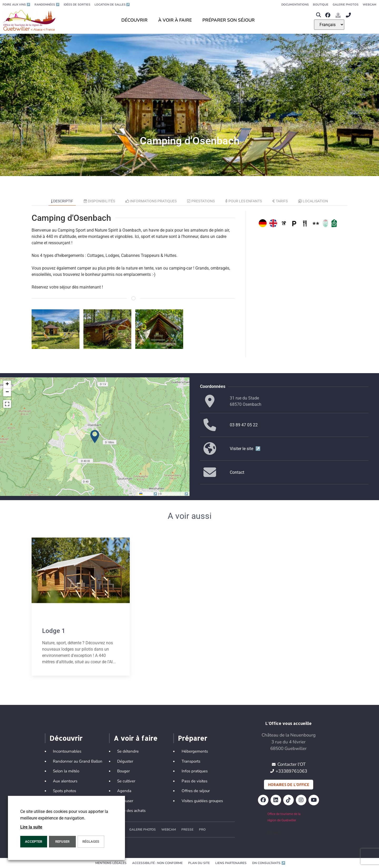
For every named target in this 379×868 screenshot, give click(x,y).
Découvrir (66, 738)
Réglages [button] (91, 842)
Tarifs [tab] (280, 201)
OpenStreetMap (175, 494)
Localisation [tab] (313, 201)
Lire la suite (31, 827)
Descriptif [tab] (62, 201)
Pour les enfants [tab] (244, 201)
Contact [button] (237, 472)
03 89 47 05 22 (244, 425)
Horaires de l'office (289, 785)
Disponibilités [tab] (99, 201)
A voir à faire (136, 738)
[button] (318, 15)
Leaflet (149, 494)
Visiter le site (245, 449)
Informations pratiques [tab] (151, 201)
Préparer (193, 738)
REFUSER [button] (62, 842)
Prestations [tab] (201, 201)
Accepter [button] (34, 842)
